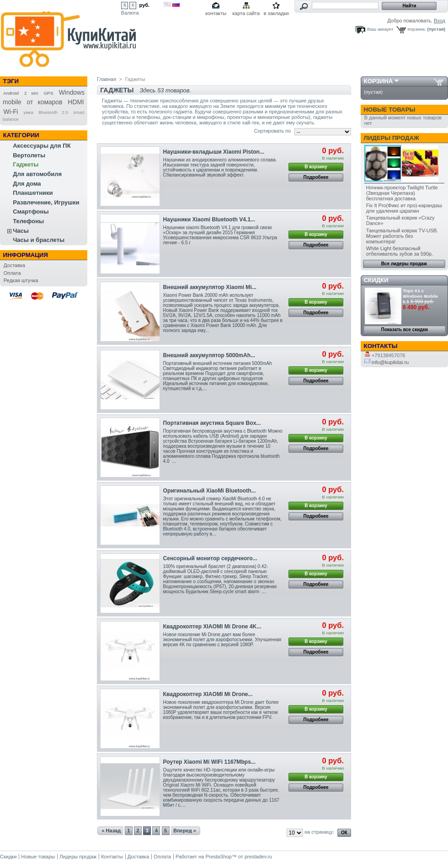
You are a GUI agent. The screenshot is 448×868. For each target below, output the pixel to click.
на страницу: (319, 832)
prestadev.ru (258, 857)
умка (28, 112)
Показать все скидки (405, 330)
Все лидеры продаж (404, 264)
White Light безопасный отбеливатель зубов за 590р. (400, 251)
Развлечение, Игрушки (46, 202)
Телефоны (28, 221)
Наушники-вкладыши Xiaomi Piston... (214, 152)
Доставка (14, 265)
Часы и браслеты (39, 240)
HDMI (76, 102)
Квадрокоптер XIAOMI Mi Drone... (208, 694)
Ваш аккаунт (380, 29)
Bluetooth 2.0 (53, 112)
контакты (216, 13)
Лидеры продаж (392, 138)
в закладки (276, 13)
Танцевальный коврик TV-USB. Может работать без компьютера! (402, 236)
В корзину (316, 167)
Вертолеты (29, 155)
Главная (107, 79)
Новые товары (390, 110)
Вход (440, 21)
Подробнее (316, 177)
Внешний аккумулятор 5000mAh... (209, 355)
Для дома (27, 184)
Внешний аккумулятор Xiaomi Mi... (210, 287)
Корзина (379, 81)
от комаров (45, 102)
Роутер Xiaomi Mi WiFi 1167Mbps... (209, 762)
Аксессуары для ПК (42, 146)
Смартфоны (31, 212)
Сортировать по (272, 131)
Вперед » (185, 830)
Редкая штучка (21, 280)
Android (11, 93)
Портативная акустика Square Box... (212, 423)
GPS (49, 93)
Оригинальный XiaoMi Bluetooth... (210, 491)
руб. (145, 5)
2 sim (31, 93)
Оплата (12, 273)
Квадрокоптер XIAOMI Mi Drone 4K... (212, 627)
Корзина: (417, 29)
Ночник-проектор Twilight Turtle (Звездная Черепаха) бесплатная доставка (402, 193)
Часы (21, 231)
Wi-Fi (11, 112)
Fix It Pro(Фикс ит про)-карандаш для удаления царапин (404, 208)
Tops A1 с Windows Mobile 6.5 (420, 296)
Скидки (376, 280)
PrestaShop (218, 857)
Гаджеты (26, 164)
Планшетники (33, 193)
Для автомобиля (37, 174)
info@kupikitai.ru (387, 362)
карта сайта (246, 13)
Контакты (112, 857)
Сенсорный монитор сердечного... (210, 558)
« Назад (111, 830)
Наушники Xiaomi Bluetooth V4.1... (209, 220)
